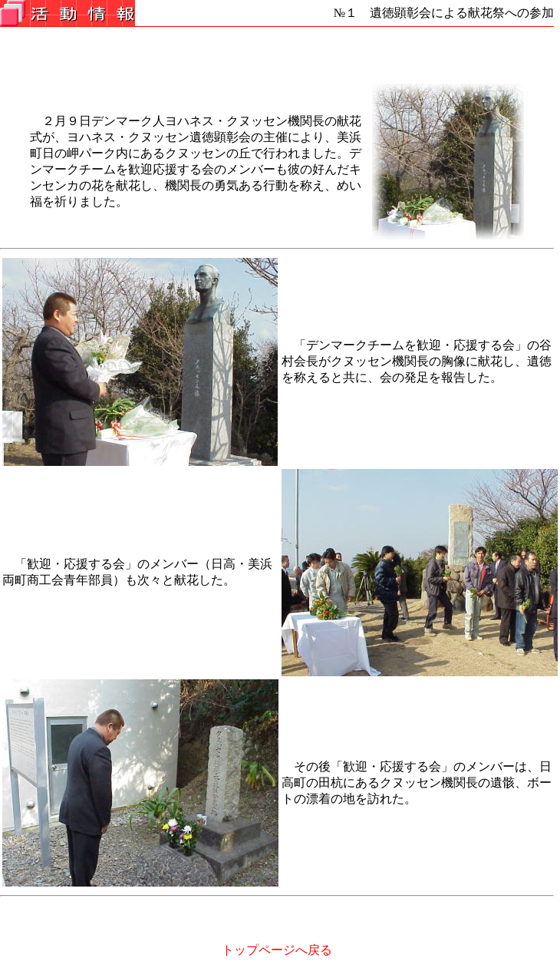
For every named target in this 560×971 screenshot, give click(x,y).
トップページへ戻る (277, 950)
